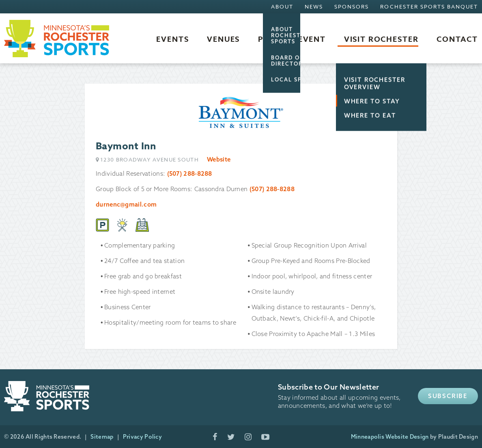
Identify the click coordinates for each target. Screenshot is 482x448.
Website (219, 159)
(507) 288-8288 (190, 173)
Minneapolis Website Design (390, 437)
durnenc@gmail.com (126, 204)
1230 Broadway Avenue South (150, 160)
